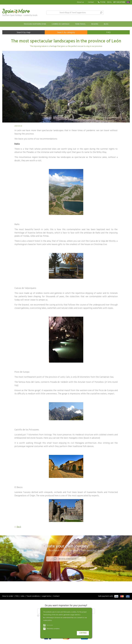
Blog (106, 24)
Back (19, 527)
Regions (95, 24)
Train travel (80, 24)
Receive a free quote (68, 559)
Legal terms (46, 596)
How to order (8, 596)
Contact (91, 2)
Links (23, 596)
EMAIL (109, 2)
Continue (83, 633)
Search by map (24, 32)
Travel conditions (33, 596)
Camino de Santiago (61, 24)
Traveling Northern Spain (35, 24)
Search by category (66, 32)
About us (80, 2)
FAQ (108, 32)
